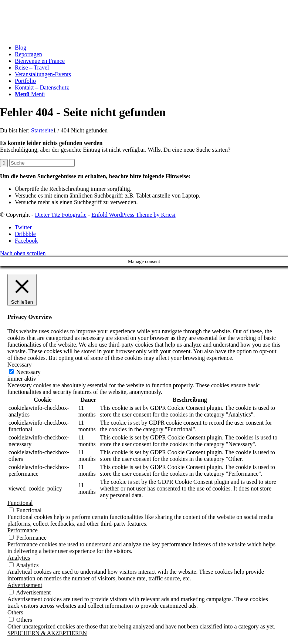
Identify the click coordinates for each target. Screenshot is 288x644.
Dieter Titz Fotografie (61, 215)
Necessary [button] (20, 365)
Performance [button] (23, 530)
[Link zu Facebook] (26, 241)
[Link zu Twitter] (23, 227)
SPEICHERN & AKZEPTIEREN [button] (47, 633)
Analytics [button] (19, 558)
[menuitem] (151, 48)
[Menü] (30, 94)
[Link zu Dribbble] (25, 234)
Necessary (28, 372)
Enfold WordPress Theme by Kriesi (133, 215)
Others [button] (15, 612)
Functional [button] (20, 503)
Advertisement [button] (25, 585)
